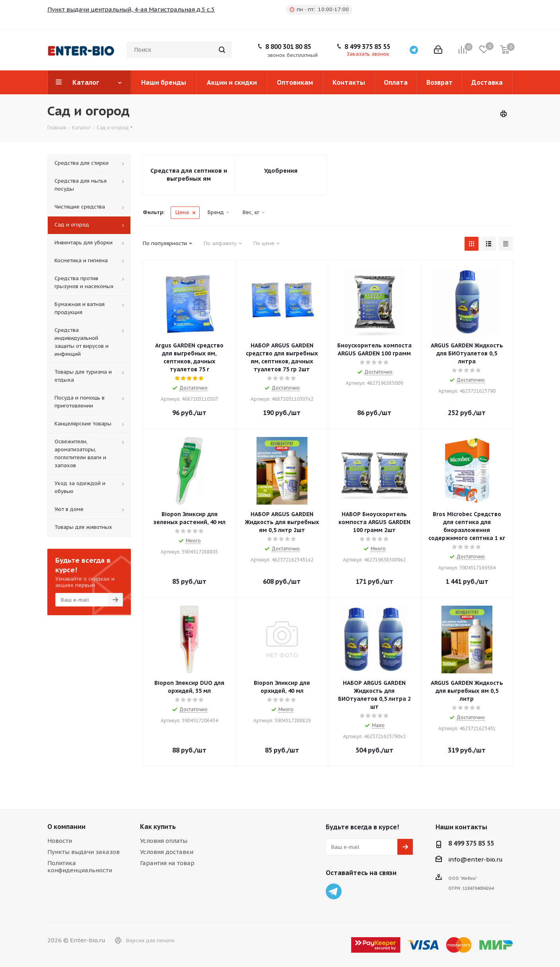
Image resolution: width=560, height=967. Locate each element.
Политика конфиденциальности (80, 867)
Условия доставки (167, 852)
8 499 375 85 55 (367, 47)
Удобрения (281, 171)
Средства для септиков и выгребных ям (189, 174)
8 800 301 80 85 (288, 47)
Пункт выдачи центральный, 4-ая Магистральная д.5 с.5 (131, 9)
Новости (60, 841)
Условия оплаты (164, 841)
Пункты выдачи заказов (84, 852)
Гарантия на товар (167, 863)
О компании (66, 827)
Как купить (158, 827)
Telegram (334, 891)
